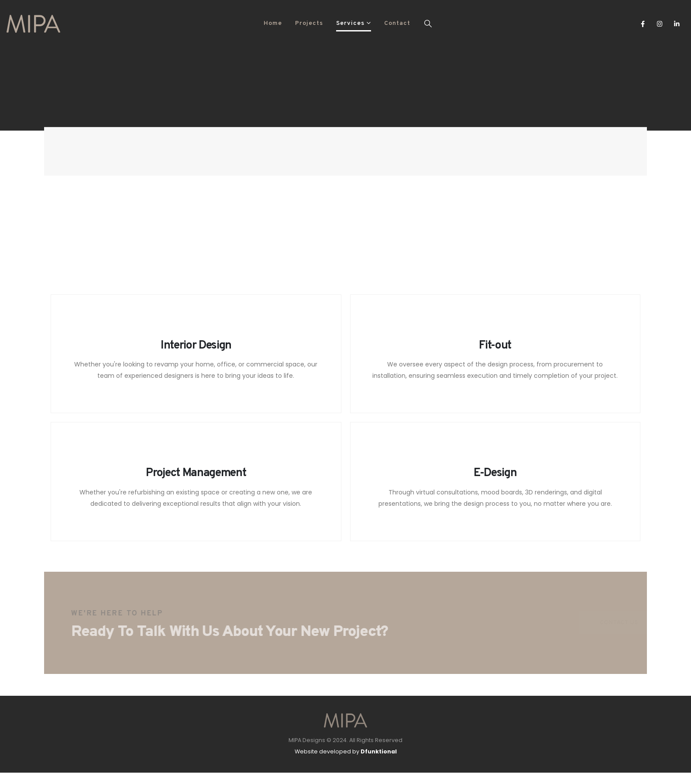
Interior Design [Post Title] (196, 346)
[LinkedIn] (677, 23)
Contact (397, 23)
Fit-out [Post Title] (495, 346)
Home (273, 23)
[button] (428, 24)
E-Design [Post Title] (495, 473)
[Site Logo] (33, 24)
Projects (309, 23)
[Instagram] (660, 23)
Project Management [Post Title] (196, 473)
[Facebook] (643, 23)
